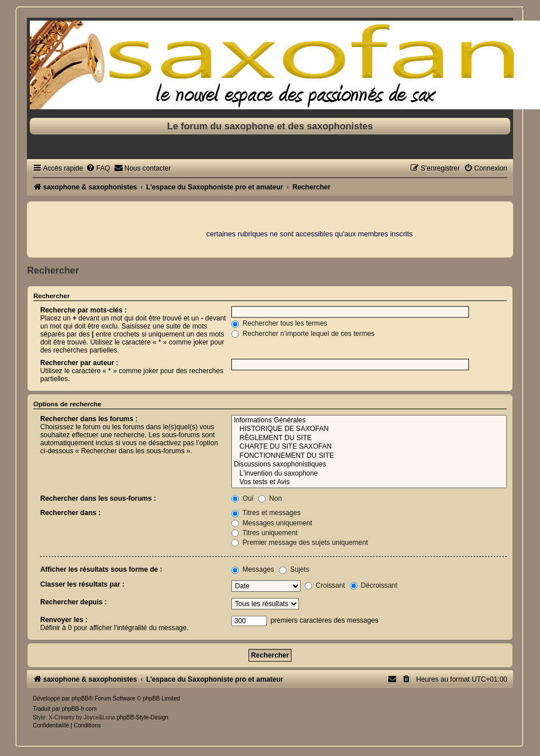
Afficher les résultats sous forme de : (101, 569)
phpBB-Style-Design (143, 717)
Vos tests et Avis (369, 482)
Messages (253, 569)
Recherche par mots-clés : (83, 310)
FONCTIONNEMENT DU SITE (369, 456)
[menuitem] (98, 168)
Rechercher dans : (70, 513)
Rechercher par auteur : (79, 363)
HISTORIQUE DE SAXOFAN (369, 429)
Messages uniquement (272, 523)
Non (270, 498)
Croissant (325, 585)
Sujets (294, 569)
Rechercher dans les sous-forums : (98, 498)
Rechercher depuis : (73, 602)
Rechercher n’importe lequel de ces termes (303, 334)
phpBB (80, 698)
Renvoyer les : (64, 620)
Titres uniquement (265, 533)
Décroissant (374, 585)
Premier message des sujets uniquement (300, 543)
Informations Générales (369, 421)
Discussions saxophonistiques (369, 465)
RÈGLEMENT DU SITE (369, 438)
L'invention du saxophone (369, 474)
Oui (242, 498)
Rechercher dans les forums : (89, 419)
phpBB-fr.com (79, 709)
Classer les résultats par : (82, 584)
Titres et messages (266, 513)
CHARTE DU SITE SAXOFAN (369, 447)
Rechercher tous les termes (279, 323)
